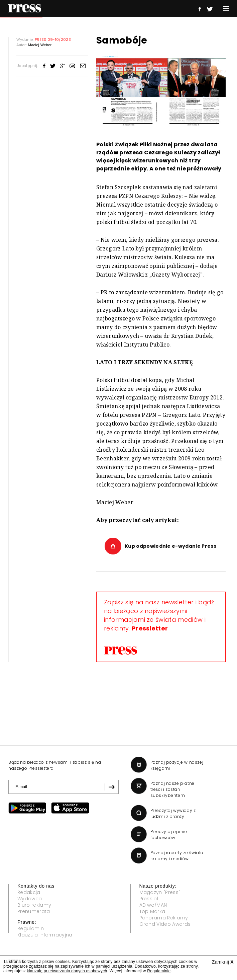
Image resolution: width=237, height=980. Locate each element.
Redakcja (29, 892)
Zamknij (223, 962)
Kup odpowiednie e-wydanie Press (170, 546)
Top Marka (152, 911)
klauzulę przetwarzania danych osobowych (67, 971)
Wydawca (30, 899)
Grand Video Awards (165, 924)
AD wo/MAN (153, 905)
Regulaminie (159, 971)
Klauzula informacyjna (45, 935)
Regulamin (31, 928)
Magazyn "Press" (160, 892)
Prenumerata (34, 911)
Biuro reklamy (34, 905)
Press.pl (149, 899)
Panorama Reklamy (164, 918)
